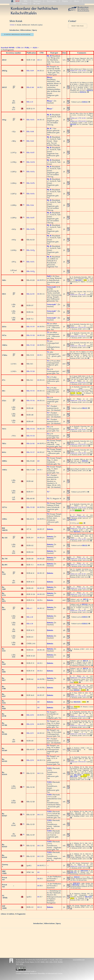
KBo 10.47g (31, 250)
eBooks (77, 1)
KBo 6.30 (30, 617)
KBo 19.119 (31, 327)
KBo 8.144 (30, 87)
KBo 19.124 (31, 371)
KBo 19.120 (31, 507)
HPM (26, 1)
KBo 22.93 (30, 760)
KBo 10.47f (30, 153)
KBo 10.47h (31, 229)
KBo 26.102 (31, 444)
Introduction (14, 30)
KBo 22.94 (30, 724)
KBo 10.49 (30, 71)
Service (25, 4)
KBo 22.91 (30, 733)
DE (35, 4)
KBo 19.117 (31, 452)
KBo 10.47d (31, 162)
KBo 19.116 (31, 401)
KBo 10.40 (30, 141)
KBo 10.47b (31, 183)
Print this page (78, 26)
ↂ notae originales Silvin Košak (17, 34)
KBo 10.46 (30, 205)
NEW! (17, 1)
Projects (65, 1)
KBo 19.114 (31, 429)
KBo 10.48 (30, 132)
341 (38, 60)
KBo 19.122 (31, 345)
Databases (37, 1)
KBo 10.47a (31, 172)
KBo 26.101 (31, 294)
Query (35, 30)
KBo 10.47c (31, 120)
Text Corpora (51, 1)
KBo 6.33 (30, 102)
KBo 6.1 (29, 608)
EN (39, 4)
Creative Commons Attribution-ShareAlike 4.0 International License (39, 974)
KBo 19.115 (31, 391)
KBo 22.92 (30, 715)
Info (15, 4)
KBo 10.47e (31, 194)
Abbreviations (26, 30)
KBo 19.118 (31, 335)
